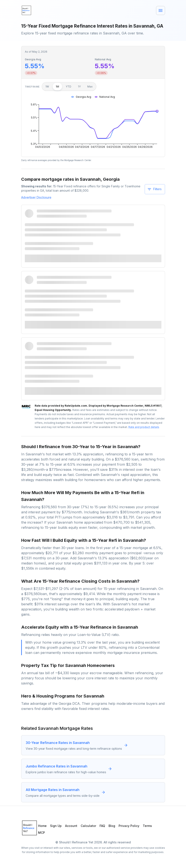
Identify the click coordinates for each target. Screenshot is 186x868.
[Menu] (161, 10)
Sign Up (56, 826)
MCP (42, 833)
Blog (112, 826)
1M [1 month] (57, 87)
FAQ (102, 826)
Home (42, 826)
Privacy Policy (129, 826)
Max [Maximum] (90, 87)
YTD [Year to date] (68, 87)
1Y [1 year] (79, 87)
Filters (154, 189)
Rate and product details (144, 427)
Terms (147, 826)
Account (71, 826)
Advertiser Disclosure (36, 197)
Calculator (88, 826)
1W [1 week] (47, 87)
